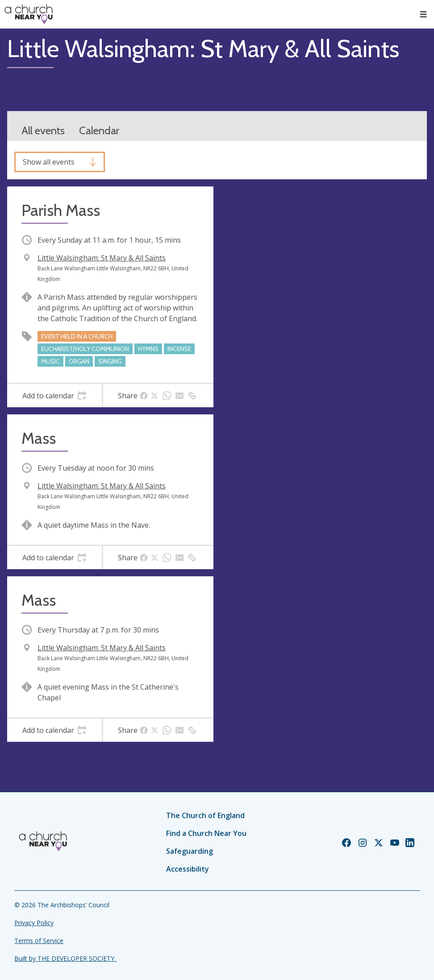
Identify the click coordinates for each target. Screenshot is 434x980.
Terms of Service (39, 941)
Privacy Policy (34, 923)
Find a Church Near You (206, 833)
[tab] (54, 396)
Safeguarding (190, 851)
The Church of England (205, 815)
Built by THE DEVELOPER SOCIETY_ (66, 958)
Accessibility (188, 869)
